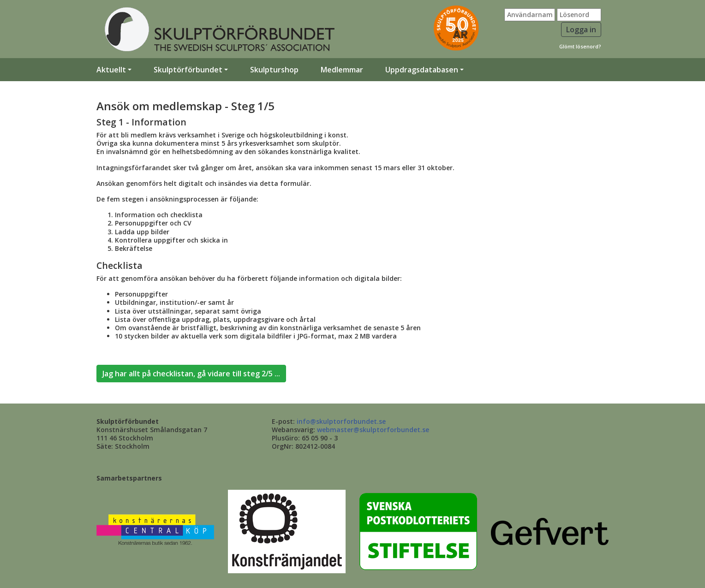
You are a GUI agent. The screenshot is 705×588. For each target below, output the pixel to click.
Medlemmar (342, 70)
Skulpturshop (274, 70)
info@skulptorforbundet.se (341, 421)
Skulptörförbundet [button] (188, 70)
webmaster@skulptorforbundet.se (373, 430)
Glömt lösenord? (580, 46)
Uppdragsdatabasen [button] (422, 70)
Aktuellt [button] (111, 70)
